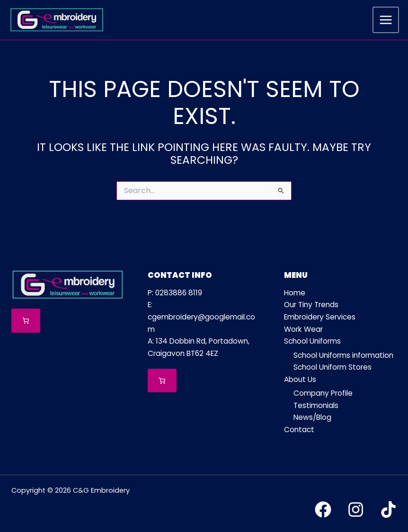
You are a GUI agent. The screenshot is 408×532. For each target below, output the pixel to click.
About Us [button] (300, 379)
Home (295, 293)
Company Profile (323, 393)
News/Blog (312, 417)
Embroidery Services (320, 317)
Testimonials (316, 405)
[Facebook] (323, 510)
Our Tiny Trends (311, 305)
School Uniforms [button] (312, 341)
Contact (299, 430)
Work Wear (303, 329)
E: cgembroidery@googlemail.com (201, 317)
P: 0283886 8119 (175, 293)
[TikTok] (388, 510)
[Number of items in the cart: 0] (26, 321)
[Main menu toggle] (386, 20)
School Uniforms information (343, 355)
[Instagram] (356, 510)
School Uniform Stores (333, 367)
